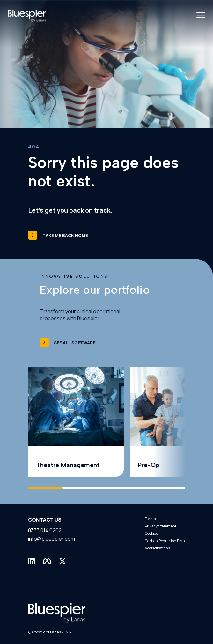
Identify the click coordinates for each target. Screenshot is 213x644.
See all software (67, 342)
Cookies (151, 533)
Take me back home (58, 235)
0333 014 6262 (45, 530)
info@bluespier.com (51, 539)
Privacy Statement (161, 526)
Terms (150, 519)
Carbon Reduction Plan (165, 541)
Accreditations (157, 548)
